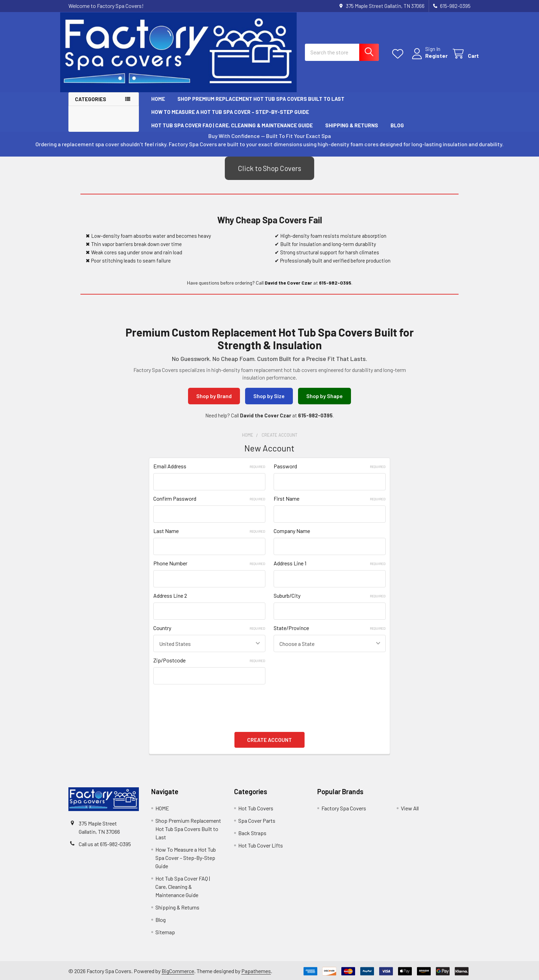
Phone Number (209, 564)
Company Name (292, 531)
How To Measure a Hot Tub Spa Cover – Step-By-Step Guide (230, 113)
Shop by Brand (214, 397)
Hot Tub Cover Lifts (261, 844)
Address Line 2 (170, 596)
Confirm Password (209, 499)
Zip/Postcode (209, 661)
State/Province (330, 629)
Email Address (209, 467)
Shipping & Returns (352, 126)
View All (410, 807)
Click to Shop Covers (269, 169)
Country (209, 629)
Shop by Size (269, 397)
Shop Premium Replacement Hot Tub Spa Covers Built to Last (261, 99)
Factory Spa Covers (344, 807)
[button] (269, 169)
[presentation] (206, 703)
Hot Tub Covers (256, 807)
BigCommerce (178, 970)
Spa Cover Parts (257, 819)
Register (428, 57)
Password (330, 467)
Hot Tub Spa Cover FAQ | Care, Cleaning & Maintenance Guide (232, 126)
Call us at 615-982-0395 (105, 843)
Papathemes (256, 970)
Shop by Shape (324, 397)
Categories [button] (91, 100)
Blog (397, 126)
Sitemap (165, 931)
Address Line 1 (330, 564)
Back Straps (252, 832)
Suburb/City (330, 596)
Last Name (209, 531)
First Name (330, 499)
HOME (158, 99)
